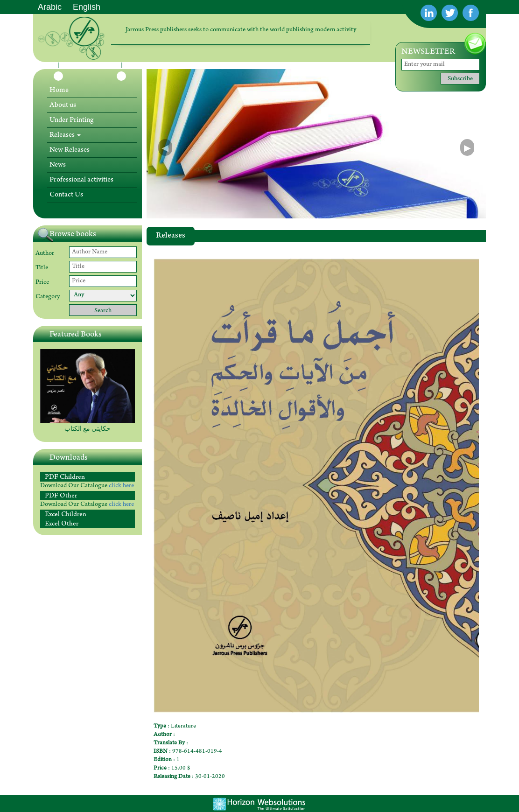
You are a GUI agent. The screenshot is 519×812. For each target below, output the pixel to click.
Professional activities (81, 180)
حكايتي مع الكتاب (88, 430)
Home (59, 91)
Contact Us (66, 195)
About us (63, 105)
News (58, 165)
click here (121, 486)
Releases (65, 135)
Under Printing (71, 120)
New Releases (70, 150)
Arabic (50, 7)
